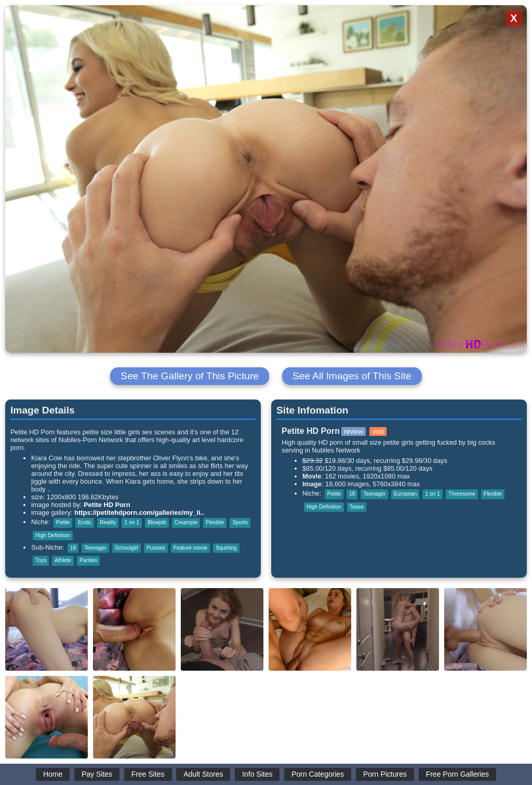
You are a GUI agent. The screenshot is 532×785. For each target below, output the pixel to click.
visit (378, 431)
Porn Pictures (385, 774)
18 (73, 548)
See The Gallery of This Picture (190, 376)
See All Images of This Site (352, 376)
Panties (88, 560)
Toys (41, 560)
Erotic (85, 522)
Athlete (63, 560)
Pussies (156, 548)
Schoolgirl (127, 548)
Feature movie (190, 548)
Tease (357, 507)
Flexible (215, 522)
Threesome (462, 494)
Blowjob (157, 522)
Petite (63, 522)
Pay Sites (97, 774)
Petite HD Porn (107, 505)
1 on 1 (131, 522)
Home (53, 774)
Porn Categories (318, 774)
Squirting (226, 548)
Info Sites (257, 774)
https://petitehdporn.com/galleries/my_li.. (139, 513)
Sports (240, 522)
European (405, 494)
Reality (108, 522)
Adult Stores (203, 774)
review (354, 431)
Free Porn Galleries (457, 774)
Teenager (95, 548)
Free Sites (148, 774)
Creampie (186, 522)
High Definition (53, 535)
